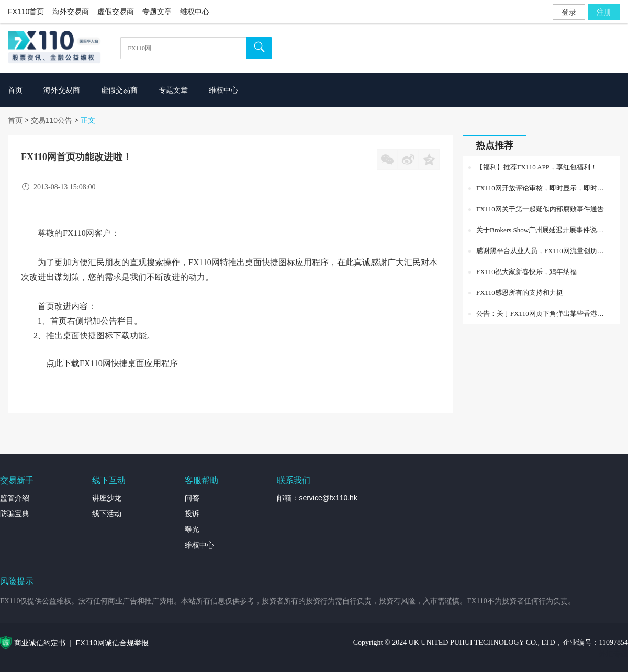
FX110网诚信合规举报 (112, 643)
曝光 (192, 529)
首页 (15, 120)
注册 (604, 12)
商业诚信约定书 (40, 643)
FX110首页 (26, 12)
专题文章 (157, 12)
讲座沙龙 (107, 498)
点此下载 (63, 363)
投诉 (192, 514)
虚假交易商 (116, 12)
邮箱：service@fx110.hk (317, 498)
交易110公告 (52, 120)
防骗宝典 (15, 514)
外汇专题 (613, 654)
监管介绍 (15, 498)
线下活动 (107, 514)
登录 (569, 12)
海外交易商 (71, 12)
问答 (192, 498)
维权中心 (195, 12)
